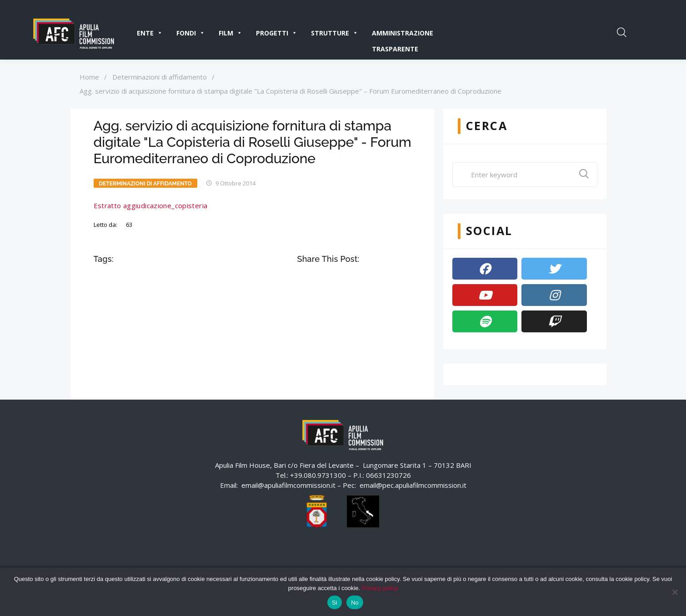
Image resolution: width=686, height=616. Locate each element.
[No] (675, 592)
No (355, 603)
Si (335, 603)
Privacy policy (380, 588)
